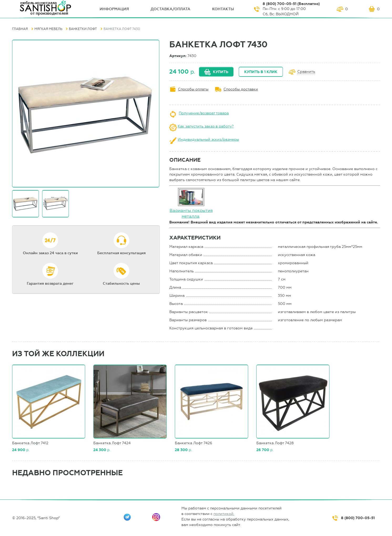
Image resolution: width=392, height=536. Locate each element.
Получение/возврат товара (204, 113)
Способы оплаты (193, 89)
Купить (221, 72)
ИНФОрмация (114, 9)
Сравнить (306, 72)
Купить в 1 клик (261, 72)
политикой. (224, 514)
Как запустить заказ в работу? (206, 126)
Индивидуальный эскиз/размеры (208, 139)
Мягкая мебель (48, 29)
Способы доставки (241, 89)
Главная (20, 29)
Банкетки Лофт (83, 29)
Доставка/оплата (170, 9)
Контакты (223, 9)
